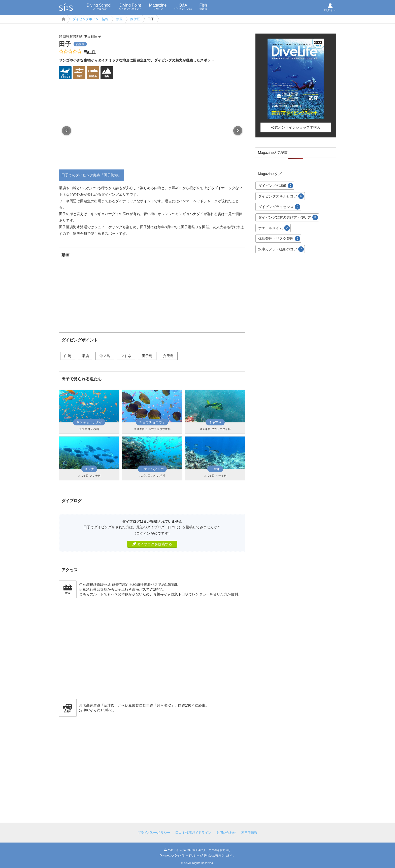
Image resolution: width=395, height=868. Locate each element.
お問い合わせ (226, 833)
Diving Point (130, 7)
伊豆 (119, 19)
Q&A (183, 7)
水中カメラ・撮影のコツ (281, 249)
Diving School (99, 7)
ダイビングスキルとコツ (281, 196)
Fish (203, 7)
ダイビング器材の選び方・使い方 (288, 217)
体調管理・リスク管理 (279, 239)
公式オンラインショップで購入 (296, 127)
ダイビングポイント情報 (91, 19)
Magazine (158, 7)
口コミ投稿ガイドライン (193, 833)
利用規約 (208, 855)
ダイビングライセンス (279, 207)
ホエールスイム (274, 228)
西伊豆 (135, 19)
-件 (90, 52)
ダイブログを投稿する (152, 544)
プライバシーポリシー (154, 833)
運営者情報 (249, 833)
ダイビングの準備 (276, 186)
